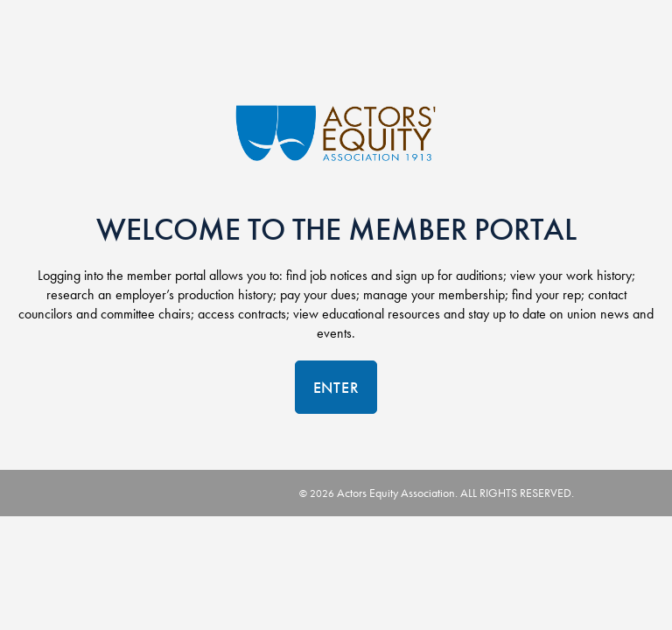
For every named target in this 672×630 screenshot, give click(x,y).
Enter (336, 387)
